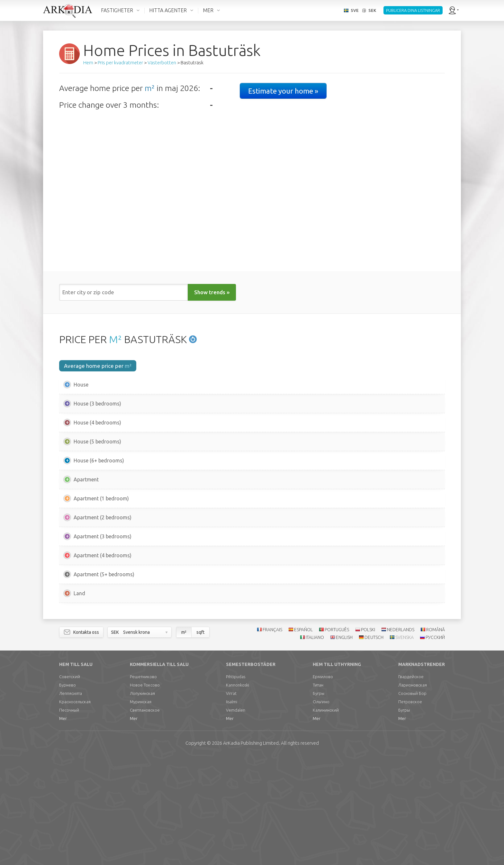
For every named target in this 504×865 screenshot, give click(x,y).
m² (150, 88)
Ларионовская (413, 793)
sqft (200, 741)
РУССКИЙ (435, 746)
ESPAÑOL (303, 738)
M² (115, 339)
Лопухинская (142, 802)
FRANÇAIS (272, 738)
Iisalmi (232, 810)
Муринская (141, 810)
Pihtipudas (236, 785)
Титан (318, 793)
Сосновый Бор (412, 802)
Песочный (69, 818)
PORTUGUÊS (337, 738)
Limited (251, 851)
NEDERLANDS (401, 738)
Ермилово (323, 785)
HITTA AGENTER (168, 10)
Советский (70, 785)
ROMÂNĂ (436, 738)
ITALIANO (315, 746)
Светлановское (145, 818)
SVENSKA (405, 746)
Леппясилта (71, 802)
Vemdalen (236, 818)
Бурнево (67, 793)
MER (208, 10)
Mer (63, 827)
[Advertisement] (252, 666)
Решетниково (143, 785)
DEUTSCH (374, 746)
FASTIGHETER (117, 10)
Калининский (326, 818)
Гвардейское (411, 785)
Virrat (231, 802)
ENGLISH (344, 746)
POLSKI (368, 738)
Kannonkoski (238, 793)
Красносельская (75, 810)
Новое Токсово (145, 793)
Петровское (410, 810)
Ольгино (321, 810)
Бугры (319, 802)
